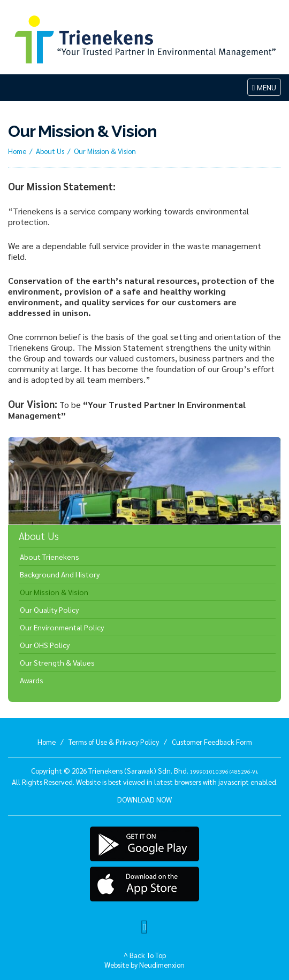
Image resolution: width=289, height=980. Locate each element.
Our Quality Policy (49, 609)
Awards (32, 680)
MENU (266, 88)
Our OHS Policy (45, 645)
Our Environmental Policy (62, 627)
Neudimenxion (162, 964)
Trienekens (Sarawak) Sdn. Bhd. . (173, 770)
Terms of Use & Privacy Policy (114, 742)
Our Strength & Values (57, 662)
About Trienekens (50, 557)
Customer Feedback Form (212, 742)
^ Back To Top (145, 955)
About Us (50, 151)
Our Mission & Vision (54, 592)
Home (17, 151)
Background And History (60, 574)
